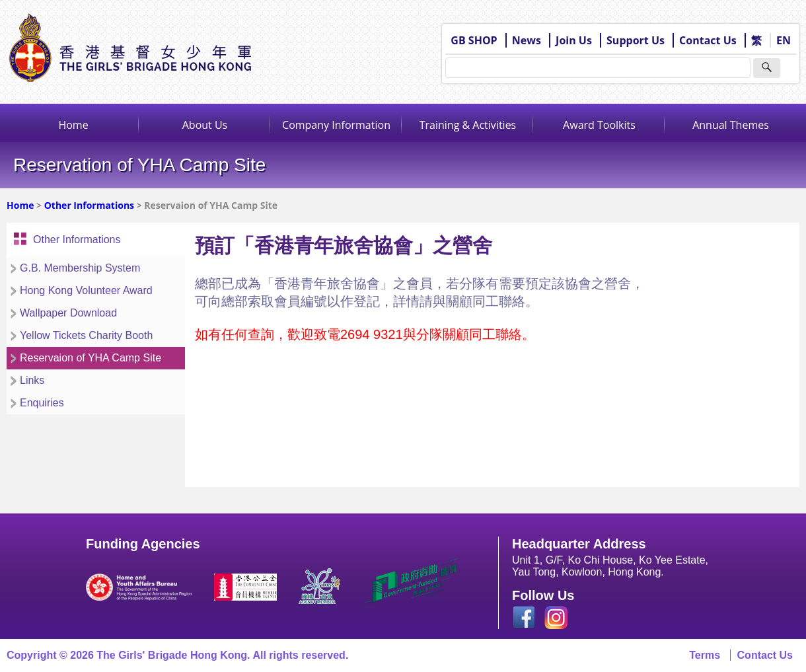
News (527, 40)
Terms (705, 655)
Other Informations (89, 205)
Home (73, 125)
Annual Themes (731, 125)
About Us (205, 125)
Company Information (336, 125)
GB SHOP (474, 40)
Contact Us (708, 40)
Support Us (636, 40)
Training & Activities (468, 125)
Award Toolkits (599, 125)
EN (784, 40)
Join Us (574, 40)
